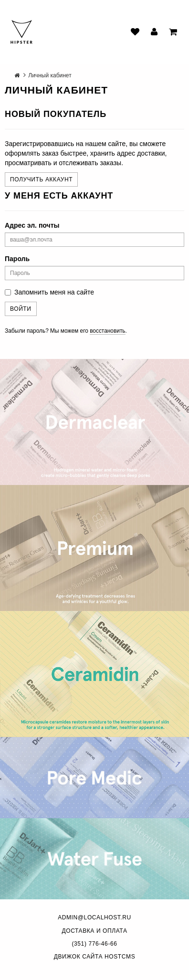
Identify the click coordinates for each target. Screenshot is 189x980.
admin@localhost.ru (94, 917)
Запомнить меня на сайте (49, 292)
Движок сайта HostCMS (95, 957)
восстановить (107, 331)
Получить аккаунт (41, 179)
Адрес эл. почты (32, 225)
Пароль (17, 259)
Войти (21, 309)
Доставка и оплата (95, 931)
